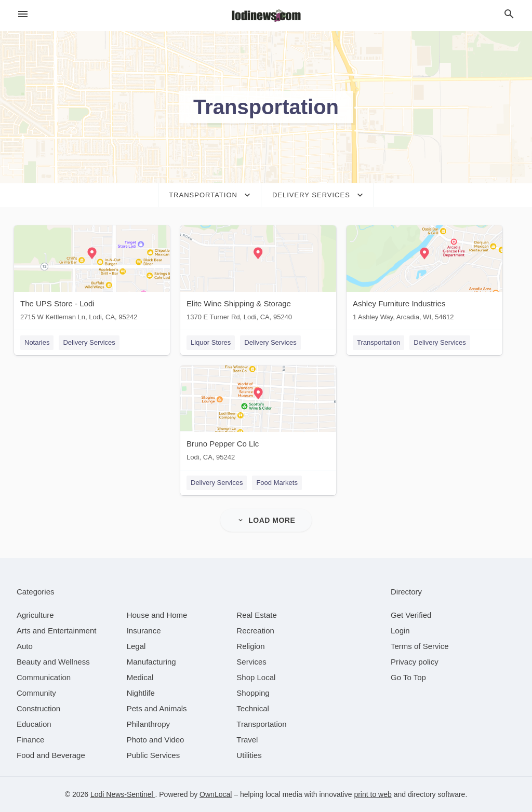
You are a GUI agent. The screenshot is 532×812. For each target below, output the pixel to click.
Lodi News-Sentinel (123, 794)
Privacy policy (415, 662)
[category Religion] (250, 646)
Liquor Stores (211, 342)
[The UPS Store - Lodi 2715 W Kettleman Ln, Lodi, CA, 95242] (92, 275)
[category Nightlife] (141, 693)
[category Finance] (30, 740)
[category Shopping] (253, 693)
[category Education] (34, 724)
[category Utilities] (249, 755)
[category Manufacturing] (151, 662)
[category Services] (251, 662)
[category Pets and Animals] (157, 708)
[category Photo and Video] (156, 740)
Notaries (37, 342)
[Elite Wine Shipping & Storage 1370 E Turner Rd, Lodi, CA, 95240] (258, 275)
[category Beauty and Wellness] (53, 662)
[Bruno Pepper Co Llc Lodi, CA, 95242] (258, 416)
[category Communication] (44, 677)
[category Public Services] (154, 755)
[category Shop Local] (256, 677)
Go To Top (408, 677)
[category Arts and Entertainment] (56, 631)
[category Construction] (38, 708)
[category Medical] (140, 677)
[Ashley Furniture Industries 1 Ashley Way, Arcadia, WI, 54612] (424, 275)
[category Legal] (136, 646)
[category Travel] (247, 740)
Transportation (378, 342)
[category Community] (36, 693)
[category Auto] (25, 646)
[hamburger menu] (23, 14)
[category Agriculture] (35, 615)
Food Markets (277, 483)
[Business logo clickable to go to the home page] (266, 16)
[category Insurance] (144, 631)
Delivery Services (89, 342)
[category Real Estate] (257, 615)
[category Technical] (253, 708)
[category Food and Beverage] (51, 755)
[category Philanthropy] (148, 724)
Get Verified (411, 615)
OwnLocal (216, 794)
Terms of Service (420, 646)
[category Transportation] (261, 724)
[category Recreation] (255, 631)
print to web (373, 794)
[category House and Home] (157, 615)
